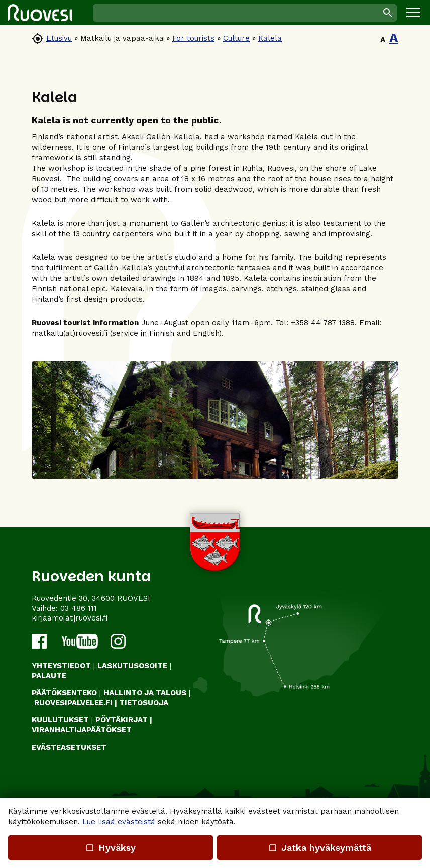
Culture (236, 38)
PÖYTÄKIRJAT (122, 720)
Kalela (270, 38)
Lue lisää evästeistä (119, 822)
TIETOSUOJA (144, 703)
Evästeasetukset (69, 747)
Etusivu (59, 38)
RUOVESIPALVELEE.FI (73, 703)
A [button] (383, 40)
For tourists (193, 38)
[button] (413, 13)
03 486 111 (79, 608)
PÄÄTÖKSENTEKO (64, 693)
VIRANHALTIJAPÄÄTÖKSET (82, 730)
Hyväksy (111, 848)
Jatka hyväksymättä (319, 848)
